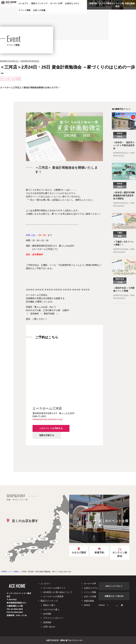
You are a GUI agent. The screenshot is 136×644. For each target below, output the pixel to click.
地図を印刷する (47, 435)
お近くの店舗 (90, 596)
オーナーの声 (90, 584)
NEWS (87, 605)
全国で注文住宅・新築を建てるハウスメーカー (65, 640)
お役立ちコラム (91, 588)
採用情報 (47, 622)
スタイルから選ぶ (51, 609)
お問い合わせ (49, 627)
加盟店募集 (130, 3)
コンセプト (46, 584)
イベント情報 (90, 592)
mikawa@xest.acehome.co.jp (48, 419)
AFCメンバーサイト (114, 586)
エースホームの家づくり (54, 588)
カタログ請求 (105, 3)
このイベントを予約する (51, 428)
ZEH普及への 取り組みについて (58, 592)
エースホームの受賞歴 (53, 596)
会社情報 (47, 614)
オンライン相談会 (118, 5)
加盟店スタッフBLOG (114, 596)
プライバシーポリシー (53, 618)
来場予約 (93, 3)
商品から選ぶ (49, 605)
